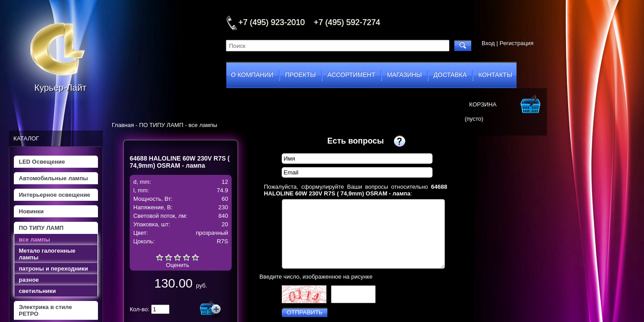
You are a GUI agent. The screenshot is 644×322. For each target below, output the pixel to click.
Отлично (195, 257)
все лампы (34, 239)
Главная (123, 125)
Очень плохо (160, 257)
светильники (37, 291)
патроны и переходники (53, 269)
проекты (300, 75)
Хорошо (186, 257)
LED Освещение (42, 162)
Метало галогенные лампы (47, 254)
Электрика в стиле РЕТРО (45, 310)
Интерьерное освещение (55, 195)
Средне (178, 257)
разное (29, 280)
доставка (450, 75)
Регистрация (517, 43)
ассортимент (351, 75)
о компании (252, 75)
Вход (488, 43)
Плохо (169, 257)
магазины (404, 75)
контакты (496, 75)
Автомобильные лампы (53, 178)
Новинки (31, 211)
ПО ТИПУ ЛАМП (41, 228)
